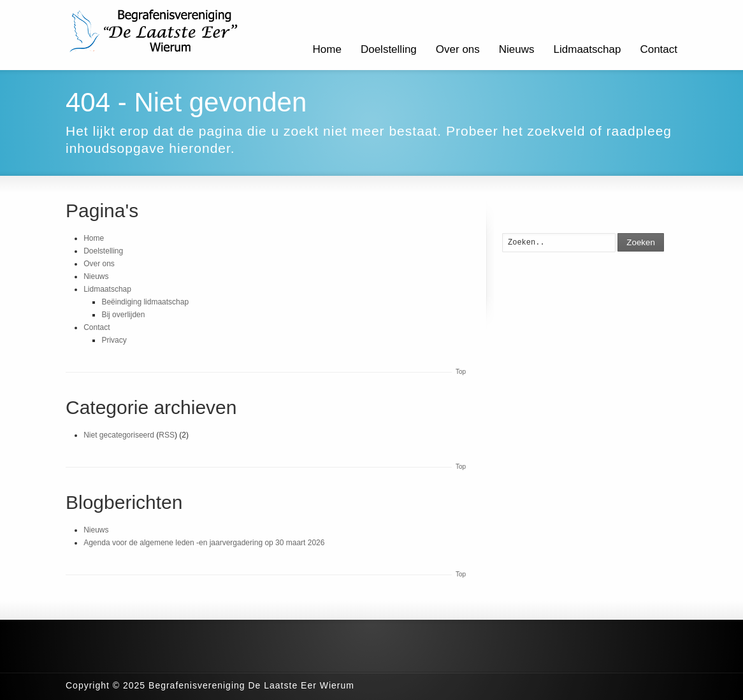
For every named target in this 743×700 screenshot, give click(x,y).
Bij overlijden (123, 315)
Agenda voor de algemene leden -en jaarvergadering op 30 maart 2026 (204, 543)
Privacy (114, 340)
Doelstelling (389, 49)
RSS (167, 435)
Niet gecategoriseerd (119, 435)
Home (327, 49)
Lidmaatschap (588, 49)
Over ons (458, 49)
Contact (659, 49)
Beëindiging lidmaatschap (145, 302)
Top (461, 372)
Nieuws (517, 49)
